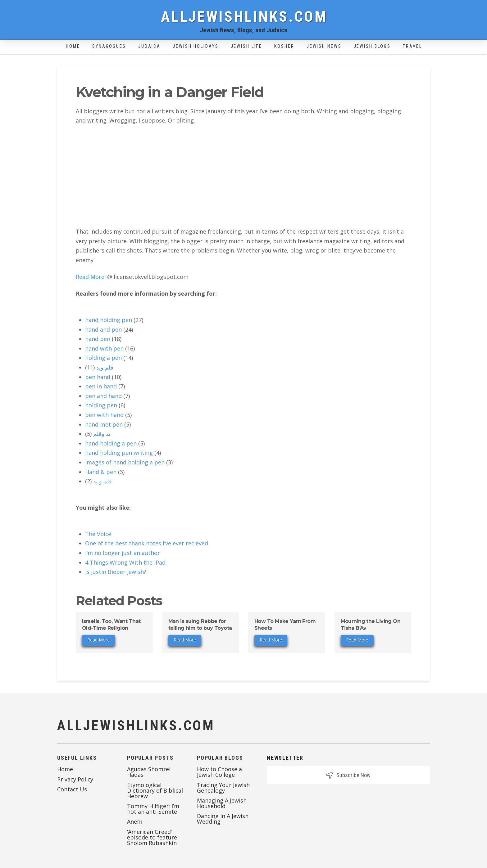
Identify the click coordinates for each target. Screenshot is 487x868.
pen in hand (101, 386)
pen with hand (104, 415)
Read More (98, 640)
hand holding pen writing (119, 453)
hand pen (98, 339)
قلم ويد (105, 367)
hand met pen (104, 424)
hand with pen (104, 348)
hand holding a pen (111, 443)
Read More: (91, 277)
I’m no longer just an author (123, 553)
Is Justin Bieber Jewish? (116, 572)
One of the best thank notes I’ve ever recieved (147, 543)
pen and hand (103, 396)
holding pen (101, 405)
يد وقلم (102, 434)
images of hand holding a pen (125, 462)
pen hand (98, 377)
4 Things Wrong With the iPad (125, 562)
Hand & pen (101, 472)
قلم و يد (102, 481)
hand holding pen (109, 320)
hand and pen (103, 329)
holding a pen (103, 358)
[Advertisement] (243, 176)
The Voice (98, 534)
